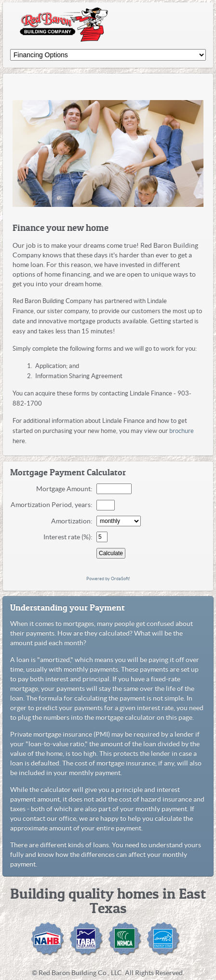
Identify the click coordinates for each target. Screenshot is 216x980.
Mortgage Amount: (66, 489)
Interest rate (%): (69, 537)
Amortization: (73, 521)
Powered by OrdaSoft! (108, 579)
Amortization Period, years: (53, 505)
